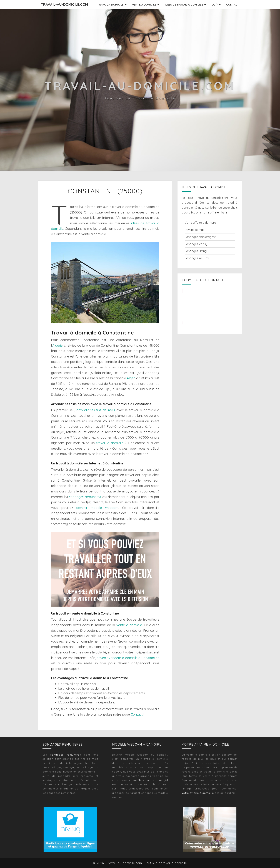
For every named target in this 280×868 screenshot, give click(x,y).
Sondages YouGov (197, 258)
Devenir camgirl (195, 230)
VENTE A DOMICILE (144, 5)
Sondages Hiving (196, 251)
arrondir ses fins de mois (96, 410)
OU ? (215, 5)
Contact (137, 714)
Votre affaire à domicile (200, 223)
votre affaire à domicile (198, 793)
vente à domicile (129, 625)
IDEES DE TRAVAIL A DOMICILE (184, 5)
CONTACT (233, 5)
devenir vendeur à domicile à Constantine (128, 658)
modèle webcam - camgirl (150, 780)
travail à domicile (110, 443)
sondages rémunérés (85, 497)
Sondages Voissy (196, 244)
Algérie (57, 345)
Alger (131, 378)
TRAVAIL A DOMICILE (110, 5)
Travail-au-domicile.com (64, 4)
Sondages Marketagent (200, 237)
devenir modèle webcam (97, 508)
